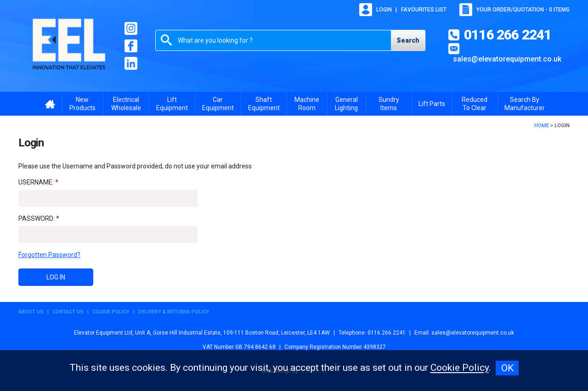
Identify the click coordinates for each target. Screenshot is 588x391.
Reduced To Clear (475, 104)
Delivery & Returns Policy (174, 312)
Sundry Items (389, 104)
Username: (36, 182)
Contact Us (68, 312)
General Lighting (346, 104)
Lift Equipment (172, 104)
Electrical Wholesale (126, 104)
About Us (31, 312)
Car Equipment (218, 104)
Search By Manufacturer (525, 104)
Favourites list (424, 10)
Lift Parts (432, 104)
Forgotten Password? (49, 255)
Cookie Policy (111, 312)
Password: (37, 218)
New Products (82, 104)
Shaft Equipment (264, 104)
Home (542, 126)
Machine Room (307, 104)
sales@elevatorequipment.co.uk (507, 59)
